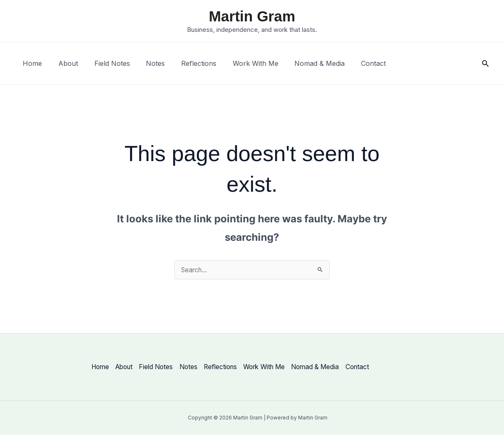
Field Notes (105, 63)
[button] (486, 64)
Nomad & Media (301, 63)
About (64, 63)
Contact (352, 63)
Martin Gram (252, 16)
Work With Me (240, 63)
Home (31, 63)
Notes (146, 63)
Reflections (186, 63)
